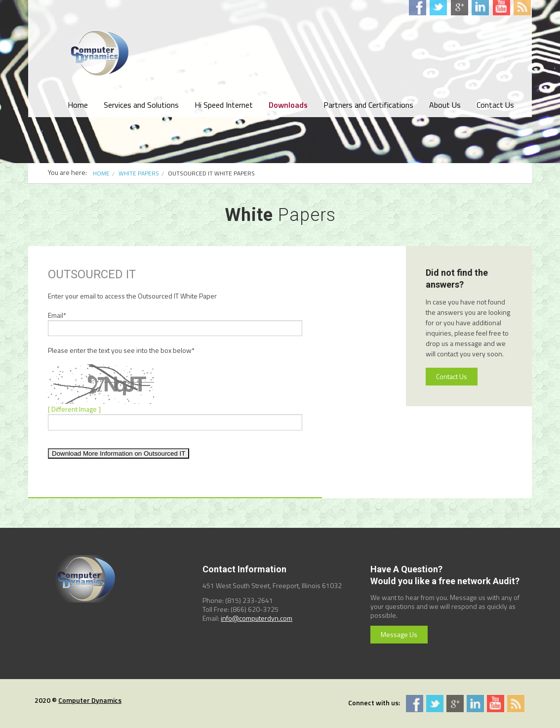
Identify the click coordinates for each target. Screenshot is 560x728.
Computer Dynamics (90, 700)
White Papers (139, 173)
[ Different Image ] (74, 409)
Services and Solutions (141, 105)
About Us (445, 105)
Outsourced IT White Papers (211, 173)
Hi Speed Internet (224, 105)
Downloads (288, 105)
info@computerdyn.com (257, 618)
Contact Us (495, 105)
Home (78, 105)
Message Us (399, 634)
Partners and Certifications (368, 105)
